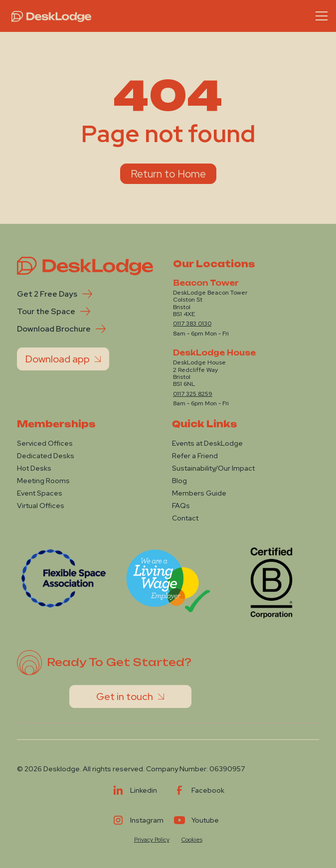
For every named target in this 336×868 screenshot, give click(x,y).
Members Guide (199, 493)
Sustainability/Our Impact (213, 468)
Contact (185, 518)
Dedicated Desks (46, 456)
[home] (49, 16)
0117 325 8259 (193, 394)
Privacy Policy (152, 840)
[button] (320, 16)
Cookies (192, 840)
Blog (179, 481)
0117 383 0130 (192, 324)
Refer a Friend (195, 456)
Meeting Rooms (43, 481)
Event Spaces (40, 493)
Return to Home (168, 174)
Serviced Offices (45, 443)
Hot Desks (34, 468)
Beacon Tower (206, 283)
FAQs (181, 506)
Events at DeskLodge (207, 443)
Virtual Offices (41, 506)
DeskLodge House (214, 353)
